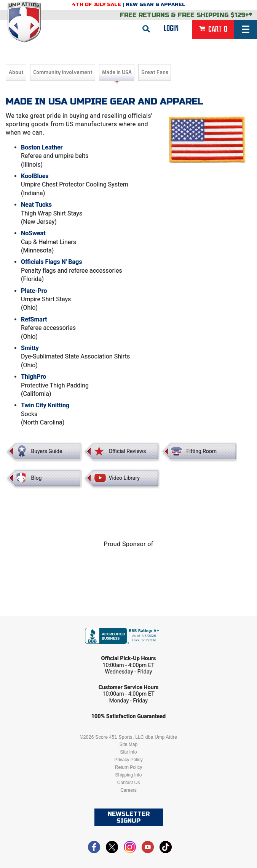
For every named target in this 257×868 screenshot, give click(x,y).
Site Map (128, 744)
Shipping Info (128, 775)
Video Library (124, 478)
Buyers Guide (47, 451)
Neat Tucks (36, 205)
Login (171, 29)
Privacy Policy (128, 760)
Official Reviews (127, 451)
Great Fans (155, 72)
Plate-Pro (34, 291)
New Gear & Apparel (156, 5)
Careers (128, 790)
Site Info (128, 752)
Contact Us (128, 783)
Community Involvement (63, 72)
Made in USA (117, 72)
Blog (37, 478)
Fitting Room (201, 451)
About (16, 72)
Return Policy (128, 767)
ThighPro (34, 377)
